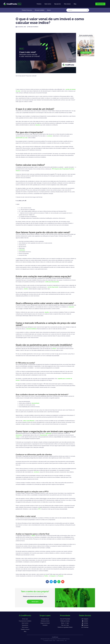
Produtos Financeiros (27, 10)
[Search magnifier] (87, 10)
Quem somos (48, 4)
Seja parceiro (58, 4)
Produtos (39, 4)
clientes (26, 289)
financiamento (44, 435)
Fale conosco (67, 4)
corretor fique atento (53, 287)
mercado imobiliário (32, 329)
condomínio (22, 250)
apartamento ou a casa (22, 138)
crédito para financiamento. (52, 282)
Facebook (61, 576)
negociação (49, 433)
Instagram (53, 576)
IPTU (40, 509)
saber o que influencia (29, 421)
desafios (47, 312)
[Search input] (77, 10)
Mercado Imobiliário (40, 10)
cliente (33, 536)
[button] (47, 582)
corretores (50, 136)
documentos (19, 435)
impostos (38, 125)
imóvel (54, 349)
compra (18, 437)
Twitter (46, 576)
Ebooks (49, 10)
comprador (71, 307)
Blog (75, 4)
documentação (36, 403)
